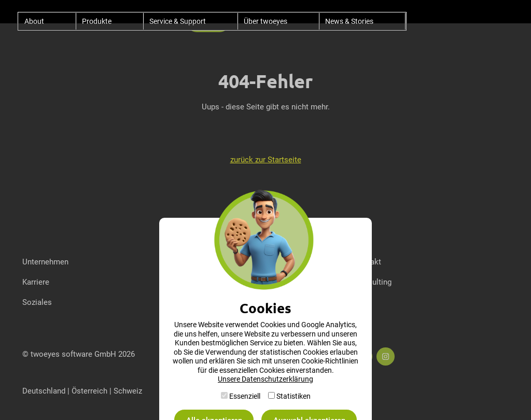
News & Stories (349, 21)
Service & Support (178, 21)
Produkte (97, 21)
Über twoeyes (265, 21)
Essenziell (245, 396)
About (34, 21)
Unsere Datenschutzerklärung (265, 379)
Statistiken (294, 396)
